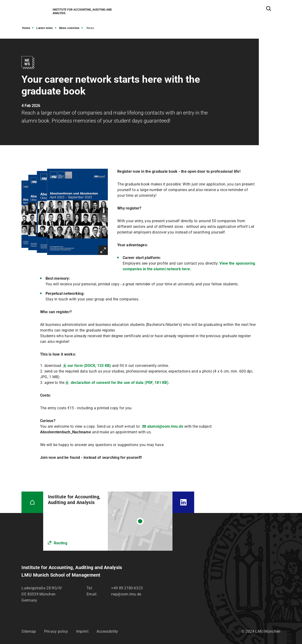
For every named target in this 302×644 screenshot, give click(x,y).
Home (26, 28)
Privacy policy (56, 631)
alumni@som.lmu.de (165, 426)
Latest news (45, 28)
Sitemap (29, 631)
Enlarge (103, 250)
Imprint (82, 631)
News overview (69, 28)
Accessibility (107, 631)
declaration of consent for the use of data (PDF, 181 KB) (119, 383)
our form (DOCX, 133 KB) (89, 366)
